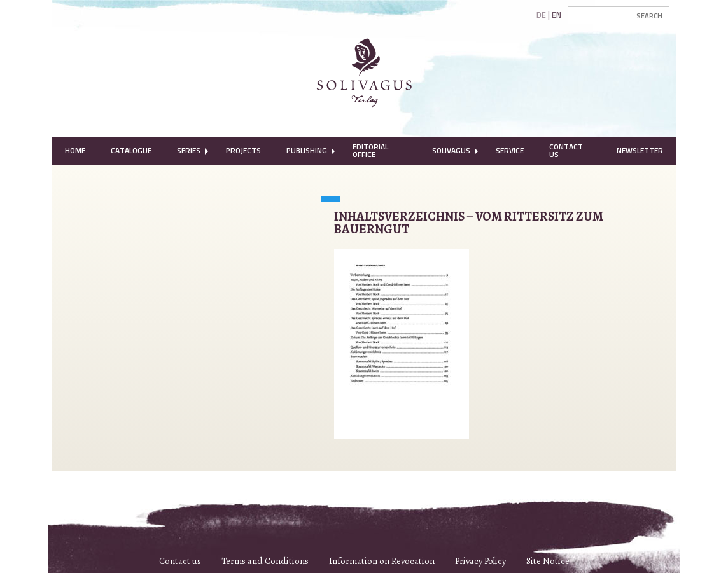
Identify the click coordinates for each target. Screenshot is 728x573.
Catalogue (131, 150)
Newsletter (640, 150)
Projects (243, 150)
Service (510, 150)
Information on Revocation (382, 561)
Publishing (307, 150)
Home (75, 150)
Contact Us (566, 150)
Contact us (180, 561)
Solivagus (451, 150)
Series (189, 150)
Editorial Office (370, 150)
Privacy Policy (480, 561)
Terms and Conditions (265, 561)
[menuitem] (75, 151)
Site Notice (548, 561)
